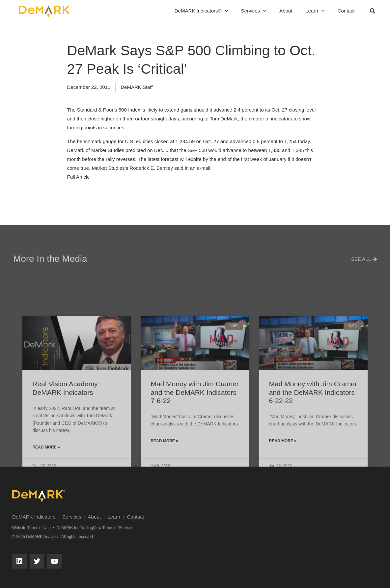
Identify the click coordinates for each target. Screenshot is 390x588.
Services (254, 11)
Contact (346, 11)
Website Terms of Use (31, 528)
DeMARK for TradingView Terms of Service (94, 528)
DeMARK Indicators (34, 517)
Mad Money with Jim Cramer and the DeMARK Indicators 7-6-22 (195, 457)
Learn (315, 11)
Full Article (79, 177)
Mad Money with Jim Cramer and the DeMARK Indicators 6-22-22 (313, 457)
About (286, 11)
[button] (373, 11)
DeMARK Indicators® (201, 11)
